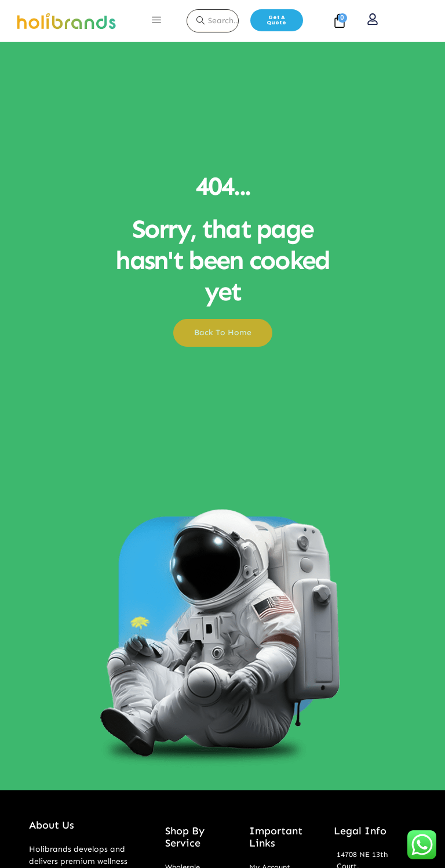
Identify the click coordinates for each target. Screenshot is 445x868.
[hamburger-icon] (156, 21)
